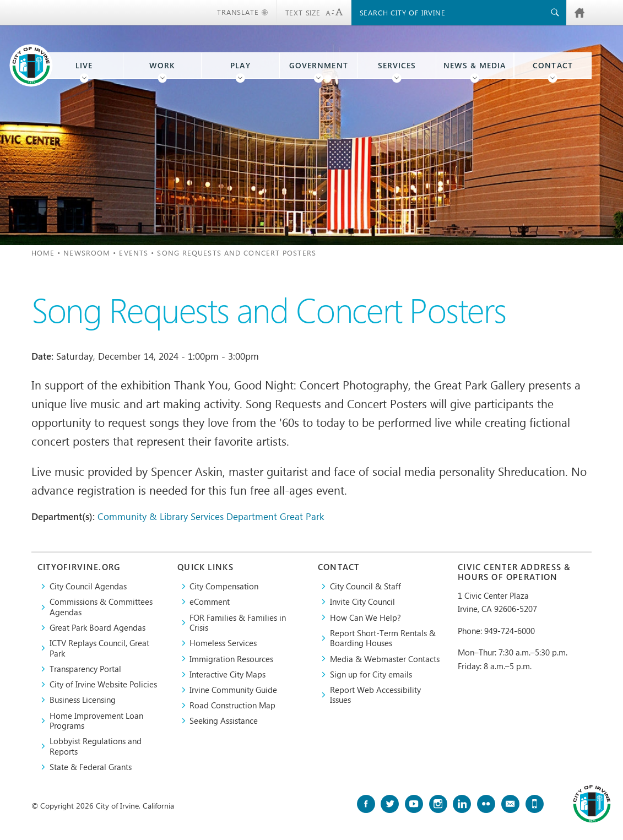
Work (162, 65)
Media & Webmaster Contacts (385, 659)
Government (319, 65)
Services (397, 65)
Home (43, 253)
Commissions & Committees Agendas (101, 607)
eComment (210, 601)
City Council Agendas (88, 586)
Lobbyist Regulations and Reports (96, 746)
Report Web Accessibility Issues (375, 695)
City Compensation (224, 586)
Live (84, 65)
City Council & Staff (365, 586)
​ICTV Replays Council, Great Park (99, 648)
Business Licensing (83, 700)
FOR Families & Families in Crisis (238, 623)
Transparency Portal (85, 669)
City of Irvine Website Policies (103, 684)
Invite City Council (362, 601)
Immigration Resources (231, 659)
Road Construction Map (232, 705)
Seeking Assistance (224, 720)
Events (134, 253)
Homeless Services (223, 643)
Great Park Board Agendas (97, 627)
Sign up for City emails (371, 674)
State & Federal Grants (91, 767)
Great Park (302, 516)
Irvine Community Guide (233, 690)
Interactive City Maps (227, 674)
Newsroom (87, 253)
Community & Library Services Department (187, 516)
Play (240, 65)
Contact (552, 65)
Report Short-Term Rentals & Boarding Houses (383, 638)
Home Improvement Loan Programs (96, 721)
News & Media (475, 65)
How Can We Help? (365, 617)
